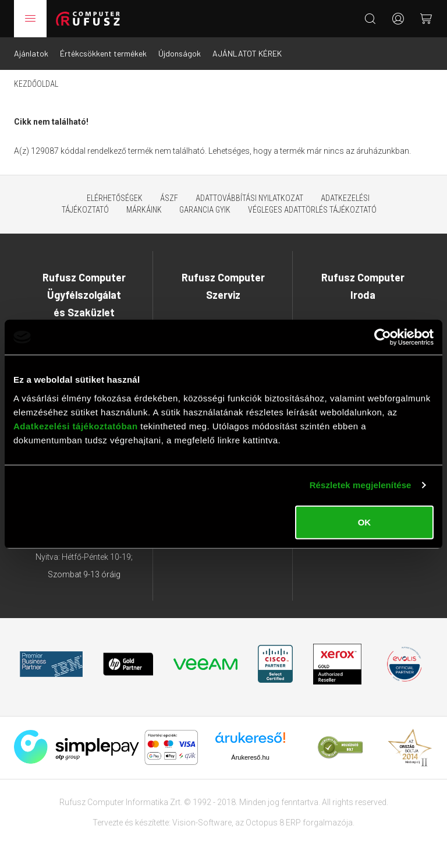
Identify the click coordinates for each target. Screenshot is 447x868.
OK (365, 522)
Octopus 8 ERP (273, 823)
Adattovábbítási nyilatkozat (249, 198)
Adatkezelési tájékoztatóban (76, 426)
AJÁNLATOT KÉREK (247, 53)
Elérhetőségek (115, 198)
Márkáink (144, 210)
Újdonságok (180, 53)
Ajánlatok (31, 53)
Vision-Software (202, 823)
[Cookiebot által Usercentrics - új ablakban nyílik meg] (383, 337)
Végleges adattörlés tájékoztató (312, 210)
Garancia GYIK (205, 210)
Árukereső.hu (250, 757)
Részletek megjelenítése (361, 485)
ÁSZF (169, 198)
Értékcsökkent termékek (103, 53)
